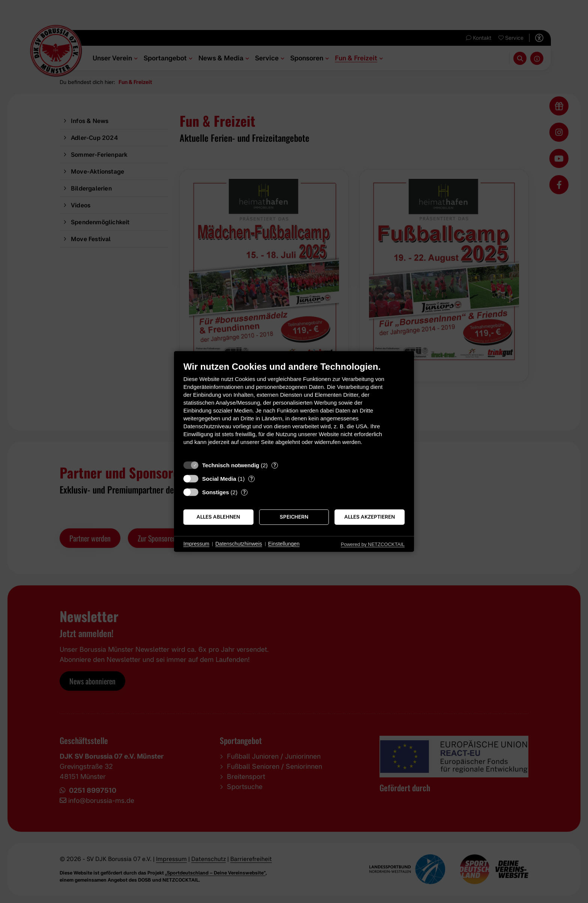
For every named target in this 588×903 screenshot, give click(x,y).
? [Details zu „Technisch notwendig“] (275, 465)
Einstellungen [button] (284, 544)
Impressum (196, 544)
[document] (294, 409)
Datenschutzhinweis (239, 544)
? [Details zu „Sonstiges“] (244, 492)
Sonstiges (216, 492)
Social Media (219, 479)
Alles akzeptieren (370, 517)
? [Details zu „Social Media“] (251, 478)
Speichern (294, 517)
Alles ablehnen (218, 517)
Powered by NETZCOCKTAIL (373, 544)
